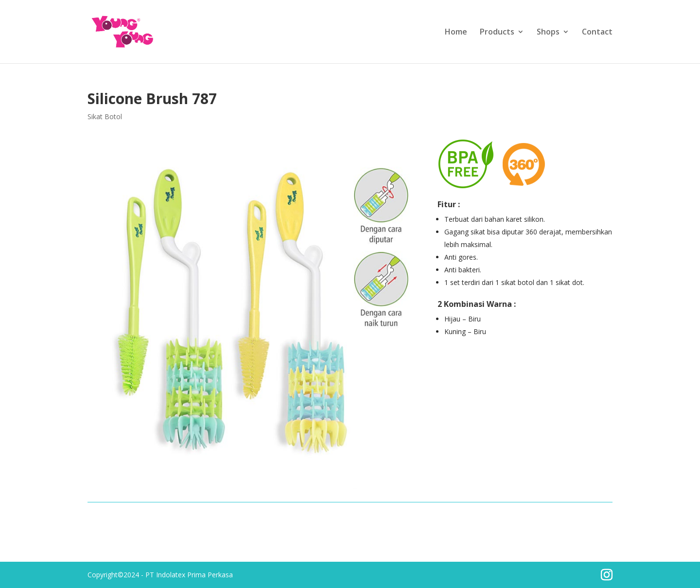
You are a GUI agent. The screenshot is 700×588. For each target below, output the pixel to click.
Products (497, 33)
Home (456, 33)
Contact (597, 33)
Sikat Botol (105, 116)
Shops (548, 33)
